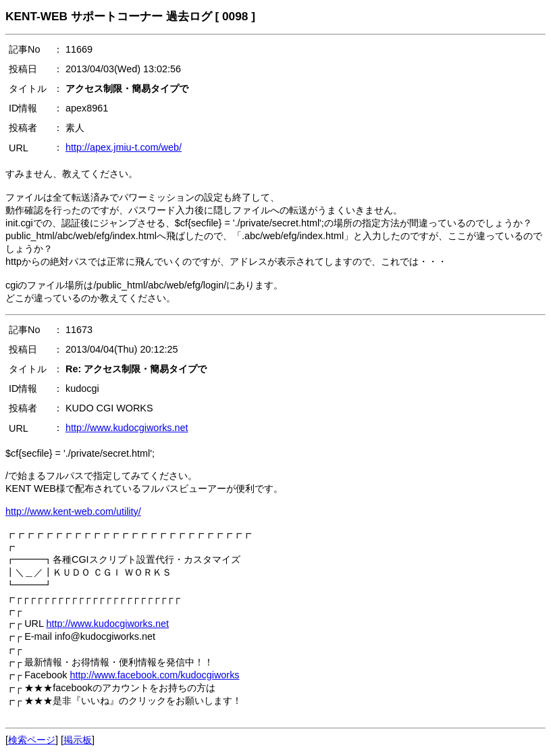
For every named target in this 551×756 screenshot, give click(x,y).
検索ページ (32, 740)
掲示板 (78, 740)
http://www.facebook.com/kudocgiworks (154, 675)
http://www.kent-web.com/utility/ (73, 511)
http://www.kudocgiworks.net (127, 428)
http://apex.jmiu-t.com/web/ (124, 147)
